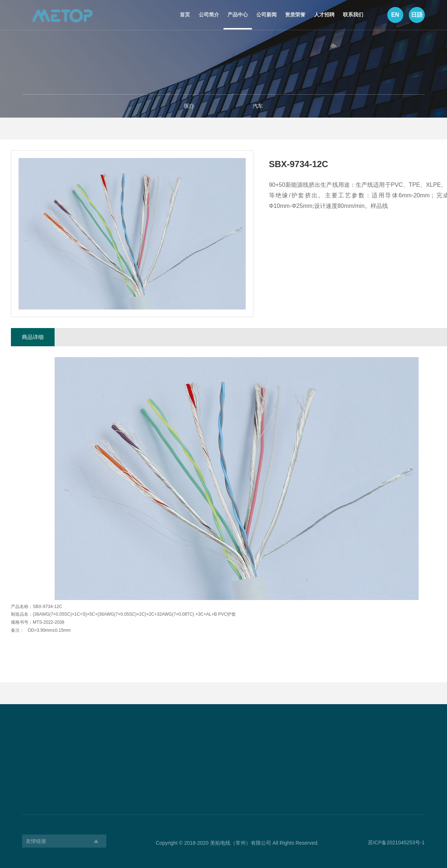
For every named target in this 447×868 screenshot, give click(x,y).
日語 (416, 15)
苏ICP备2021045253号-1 (396, 843)
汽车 (258, 106)
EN (395, 15)
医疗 (189, 106)
